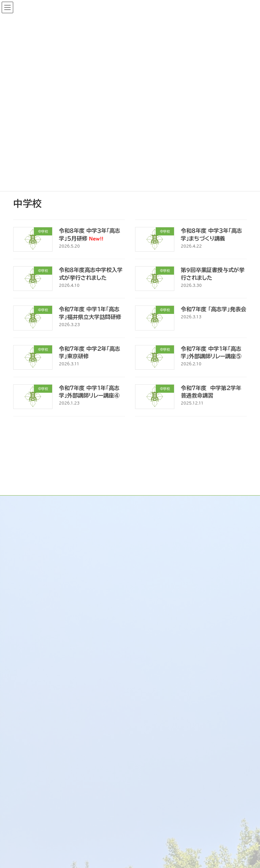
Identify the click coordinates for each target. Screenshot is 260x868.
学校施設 (157, 545)
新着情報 (151, 492)
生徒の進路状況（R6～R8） (57, 729)
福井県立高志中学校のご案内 (54, 765)
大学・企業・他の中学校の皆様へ (62, 805)
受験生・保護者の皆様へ (52, 670)
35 (143, 432)
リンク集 (150, 572)
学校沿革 (157, 518)
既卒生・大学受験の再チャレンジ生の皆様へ (73, 713)
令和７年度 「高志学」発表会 (213, 309)
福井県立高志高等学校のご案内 (57, 657)
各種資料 (35, 742)
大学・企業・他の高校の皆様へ (59, 696)
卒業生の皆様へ (43, 818)
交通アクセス (161, 558)
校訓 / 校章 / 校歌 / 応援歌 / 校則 (188, 532)
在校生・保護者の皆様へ (52, 683)
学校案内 (151, 505)
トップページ (155, 478)
